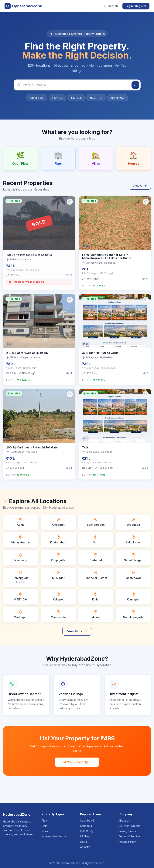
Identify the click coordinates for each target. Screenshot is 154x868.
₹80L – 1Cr (96, 98)
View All (140, 186)
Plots (45, 821)
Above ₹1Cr (118, 98)
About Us (124, 821)
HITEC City (87, 831)
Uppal (84, 842)
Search (111, 6)
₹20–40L (57, 98)
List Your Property (77, 762)
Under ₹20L (37, 98)
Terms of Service (129, 836)
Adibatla (85, 847)
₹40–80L (76, 98)
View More (77, 631)
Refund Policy (127, 842)
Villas (45, 831)
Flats (44, 826)
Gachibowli (87, 821)
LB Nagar (86, 836)
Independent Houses (55, 836)
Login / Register (136, 6)
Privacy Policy (127, 831)
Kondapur (86, 826)
